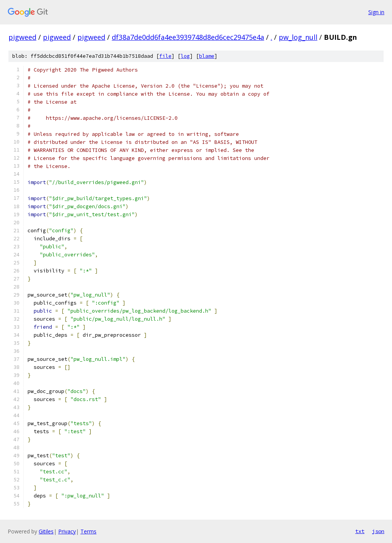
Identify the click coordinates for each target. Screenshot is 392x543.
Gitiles (46, 531)
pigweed (22, 37)
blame (207, 56)
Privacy (67, 531)
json (378, 531)
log (185, 56)
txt (360, 531)
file (165, 56)
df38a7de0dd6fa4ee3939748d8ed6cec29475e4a (188, 37)
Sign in (376, 12)
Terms (88, 531)
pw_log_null (298, 37)
